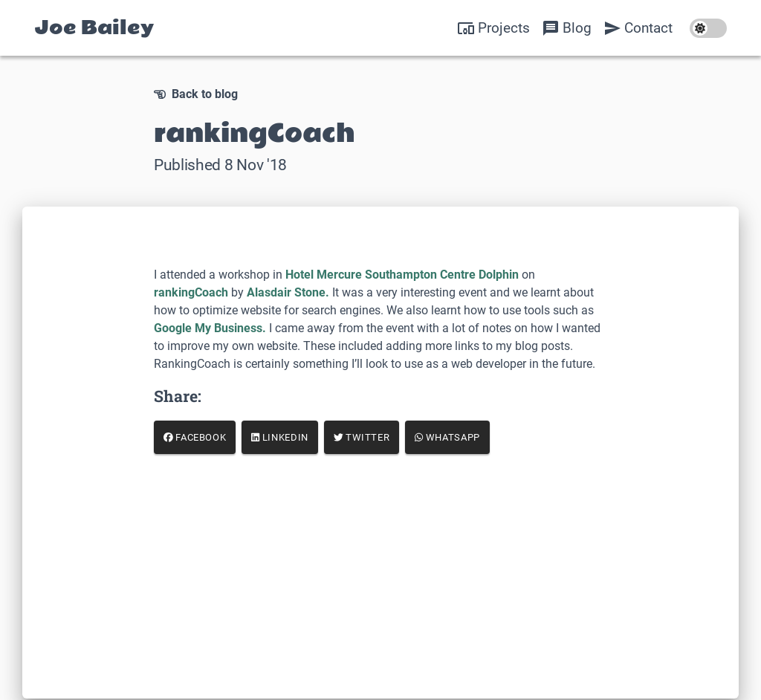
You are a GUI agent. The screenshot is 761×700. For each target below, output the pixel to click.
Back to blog (196, 94)
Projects (493, 28)
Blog (567, 28)
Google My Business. (210, 328)
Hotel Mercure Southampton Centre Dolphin (402, 275)
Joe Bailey (94, 28)
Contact (638, 28)
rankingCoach (191, 292)
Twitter (362, 437)
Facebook (195, 437)
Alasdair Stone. (288, 292)
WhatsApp (447, 437)
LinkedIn (280, 437)
